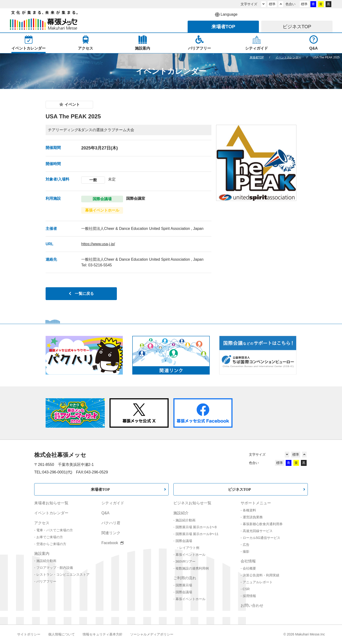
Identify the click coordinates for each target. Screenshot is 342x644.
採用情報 (249, 596)
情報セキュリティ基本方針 (103, 634)
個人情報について (62, 634)
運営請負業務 (253, 517)
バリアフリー (46, 581)
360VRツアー (186, 561)
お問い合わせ (252, 605)
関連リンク (111, 533)
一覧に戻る (81, 294)
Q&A (105, 513)
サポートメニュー (256, 503)
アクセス (42, 523)
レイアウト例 (189, 548)
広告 (246, 545)
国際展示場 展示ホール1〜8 (196, 527)
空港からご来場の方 (51, 544)
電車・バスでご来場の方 (55, 530)
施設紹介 (181, 513)
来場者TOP (100, 489)
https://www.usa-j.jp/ (98, 244)
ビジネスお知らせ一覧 (192, 503)
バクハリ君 (111, 523)
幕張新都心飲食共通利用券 (263, 524)
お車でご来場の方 (50, 537)
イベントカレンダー (51, 513)
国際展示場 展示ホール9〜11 (197, 534)
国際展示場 (184, 585)
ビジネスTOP (240, 489)
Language (226, 15)
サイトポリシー (29, 634)
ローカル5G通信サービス (262, 538)
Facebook (113, 543)
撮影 (246, 551)
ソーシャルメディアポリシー (152, 634)
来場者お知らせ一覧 (51, 503)
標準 (272, 4)
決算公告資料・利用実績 (261, 575)
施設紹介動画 (46, 561)
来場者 (223, 27)
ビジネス (297, 27)
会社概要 (249, 568)
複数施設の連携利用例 (192, 568)
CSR (246, 589)
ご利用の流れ (185, 578)
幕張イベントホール (190, 555)
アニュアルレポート (258, 582)
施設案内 (42, 554)
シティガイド (113, 503)
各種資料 (249, 510)
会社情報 (248, 561)
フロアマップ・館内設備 (55, 568)
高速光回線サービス (258, 531)
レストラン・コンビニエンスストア (63, 575)
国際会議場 (184, 541)
